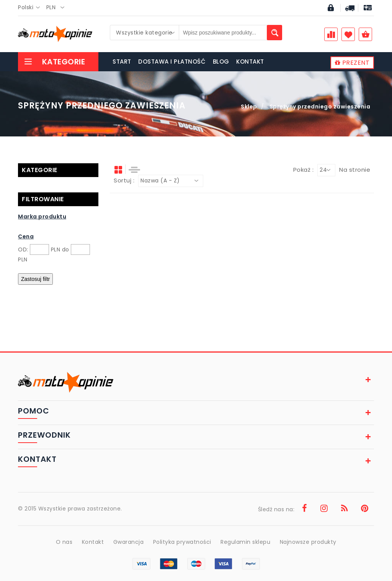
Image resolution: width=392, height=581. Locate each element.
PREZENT (352, 63)
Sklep (249, 107)
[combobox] (31, 8)
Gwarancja (129, 542)
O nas (64, 542)
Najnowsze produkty (308, 542)
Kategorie (54, 62)
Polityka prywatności (182, 542)
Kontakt (93, 542)
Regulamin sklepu (245, 542)
